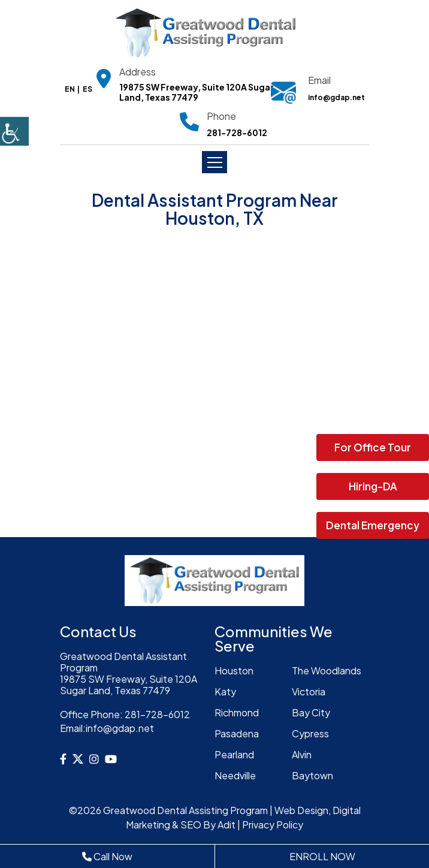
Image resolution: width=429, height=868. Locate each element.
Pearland (234, 754)
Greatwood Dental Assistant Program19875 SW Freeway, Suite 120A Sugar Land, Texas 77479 (129, 673)
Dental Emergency (373, 525)
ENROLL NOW (322, 856)
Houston (234, 670)
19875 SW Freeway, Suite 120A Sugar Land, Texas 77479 (197, 92)
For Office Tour (373, 447)
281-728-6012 (237, 133)
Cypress (310, 733)
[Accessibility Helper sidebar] (14, 131)
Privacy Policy (273, 825)
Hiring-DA (373, 486)
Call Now (107, 856)
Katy (225, 691)
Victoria (309, 691)
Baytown (312, 775)
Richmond (237, 712)
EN (70, 89)
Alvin (302, 754)
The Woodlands (327, 670)
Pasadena (237, 733)
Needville (235, 775)
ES (87, 89)
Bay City (311, 712)
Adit (226, 825)
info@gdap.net (336, 97)
